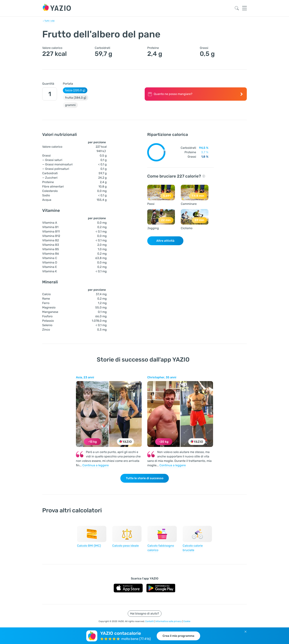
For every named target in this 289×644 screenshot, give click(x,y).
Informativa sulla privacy (169, 621)
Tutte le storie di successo (145, 478)
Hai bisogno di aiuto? (145, 613)
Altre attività (165, 241)
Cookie (187, 621)
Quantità (48, 84)
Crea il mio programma (178, 636)
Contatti (150, 621)
